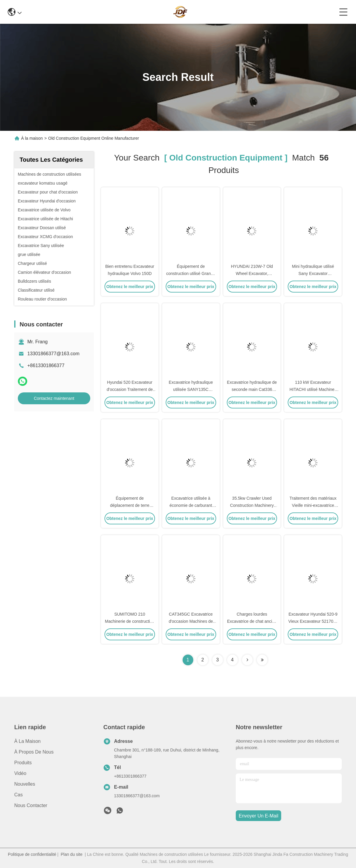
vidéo (20, 773)
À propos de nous (34, 752)
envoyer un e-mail (258, 816)
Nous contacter (31, 805)
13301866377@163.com (53, 354)
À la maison (32, 138)
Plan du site (72, 854)
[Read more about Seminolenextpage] (247, 660)
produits (23, 763)
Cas (18, 795)
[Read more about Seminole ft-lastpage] (262, 660)
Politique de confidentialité (32, 854)
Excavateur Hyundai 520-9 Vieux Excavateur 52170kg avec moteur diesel (313, 621)
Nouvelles (25, 784)
